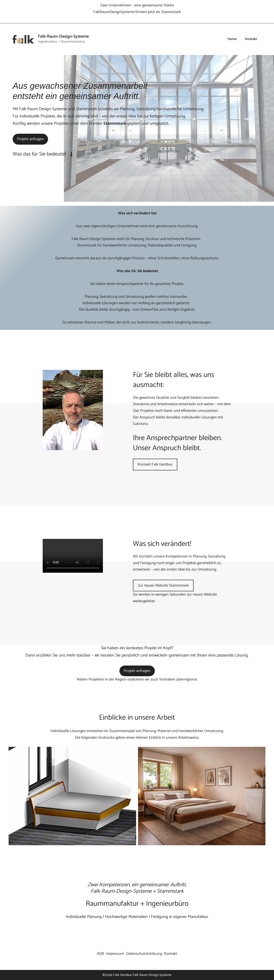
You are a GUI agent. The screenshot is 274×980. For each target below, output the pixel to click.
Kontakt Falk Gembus (155, 464)
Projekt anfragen (30, 139)
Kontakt (251, 39)
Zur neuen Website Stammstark (163, 586)
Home (232, 39)
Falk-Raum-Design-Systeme (63, 36)
